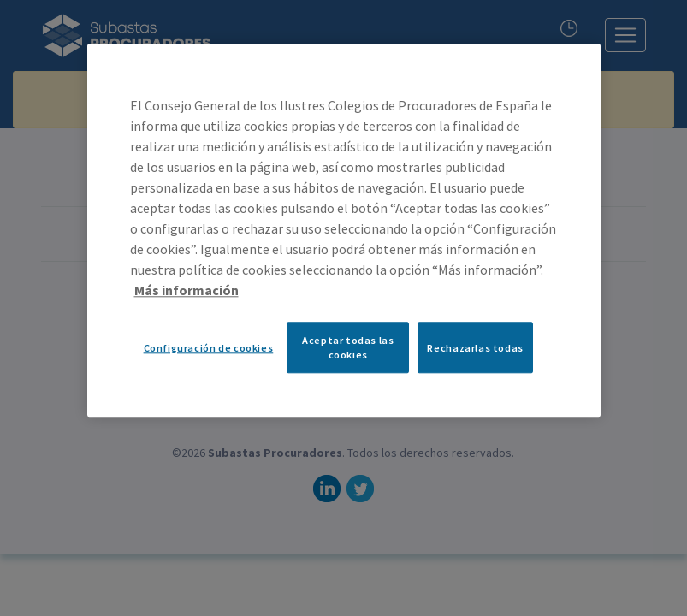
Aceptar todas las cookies (348, 347)
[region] (344, 230)
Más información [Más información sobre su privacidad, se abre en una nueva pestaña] (187, 290)
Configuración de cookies (209, 348)
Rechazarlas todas (475, 348)
